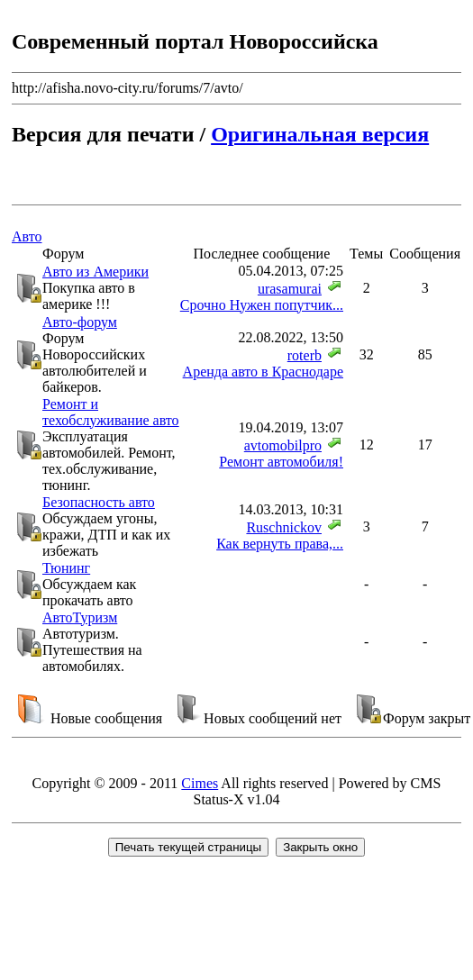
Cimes (200, 783)
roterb (305, 355)
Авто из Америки (96, 272)
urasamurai (290, 289)
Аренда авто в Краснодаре (263, 372)
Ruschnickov (284, 527)
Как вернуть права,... (280, 544)
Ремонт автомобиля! (281, 462)
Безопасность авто (99, 502)
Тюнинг (66, 568)
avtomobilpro (283, 445)
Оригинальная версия (320, 134)
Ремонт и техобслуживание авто (111, 412)
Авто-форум (80, 322)
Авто (27, 236)
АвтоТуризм (80, 617)
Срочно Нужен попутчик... (262, 305)
